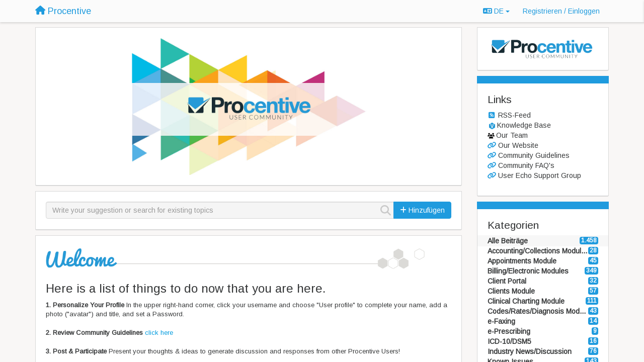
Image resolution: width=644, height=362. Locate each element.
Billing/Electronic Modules (528, 271)
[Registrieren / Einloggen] (561, 11)
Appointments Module (522, 261)
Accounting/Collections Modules (538, 251)
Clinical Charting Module (526, 301)
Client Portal (507, 281)
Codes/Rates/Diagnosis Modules (538, 311)
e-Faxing (501, 321)
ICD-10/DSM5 (509, 341)
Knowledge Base (524, 125)
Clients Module (511, 291)
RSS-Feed (514, 115)
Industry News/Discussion (530, 351)
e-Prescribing (509, 331)
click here (159, 333)
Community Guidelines (534, 155)
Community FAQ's (526, 165)
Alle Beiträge (508, 241)
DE (496, 11)
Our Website (518, 145)
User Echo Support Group (540, 175)
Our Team (512, 135)
